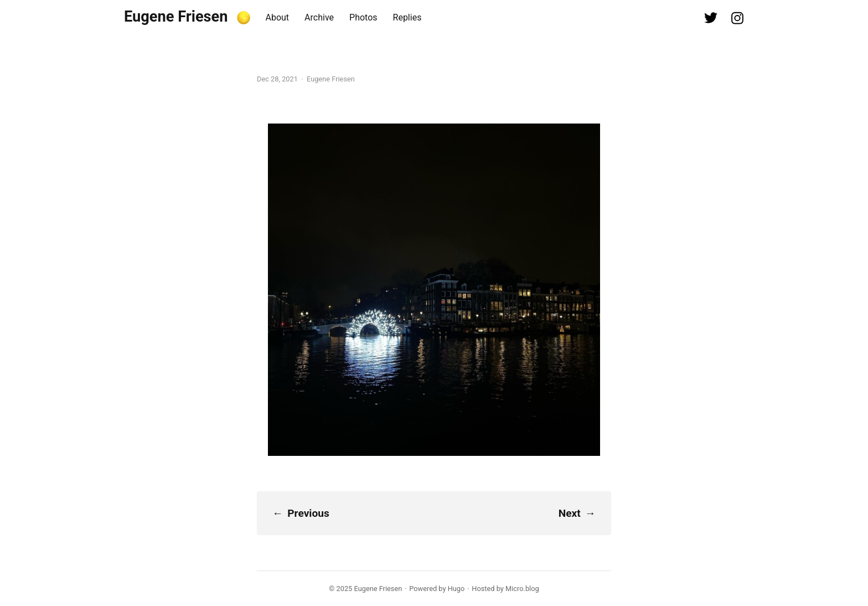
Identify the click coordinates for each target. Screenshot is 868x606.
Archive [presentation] (319, 17)
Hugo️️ (456, 589)
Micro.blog (522, 589)
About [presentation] (278, 17)
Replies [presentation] (407, 17)
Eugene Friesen (176, 17)
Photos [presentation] (363, 17)
